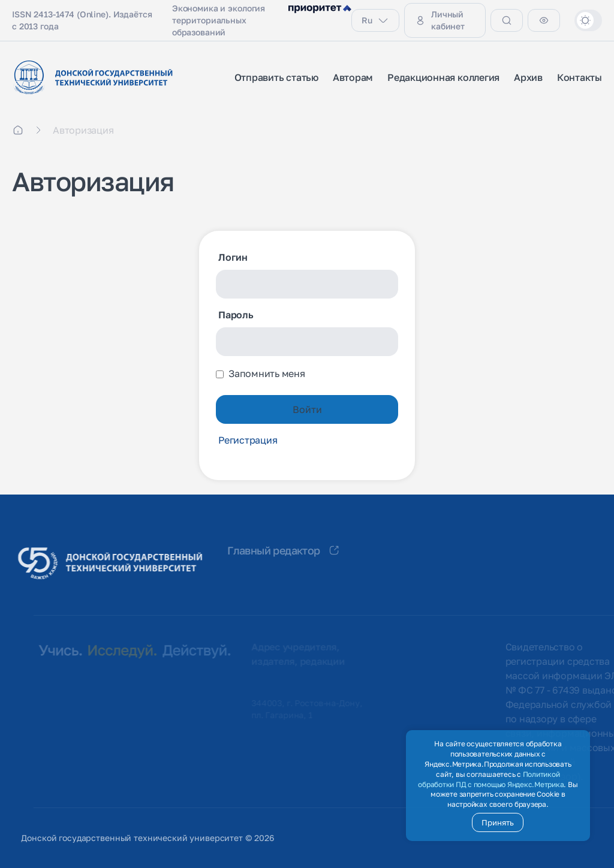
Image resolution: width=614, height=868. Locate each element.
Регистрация (248, 440)
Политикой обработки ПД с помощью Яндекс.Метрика (491, 779)
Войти (307, 409)
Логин (233, 257)
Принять (498, 822)
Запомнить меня (267, 373)
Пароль (236, 315)
